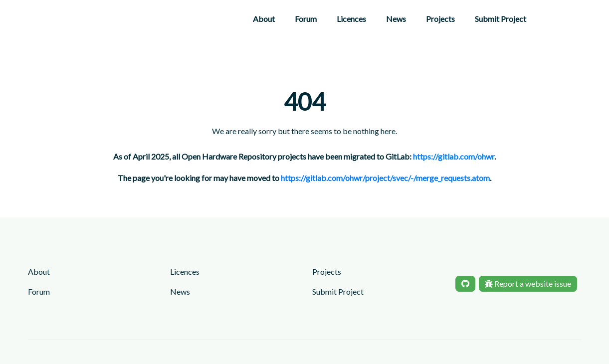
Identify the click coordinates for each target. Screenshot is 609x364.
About (264, 19)
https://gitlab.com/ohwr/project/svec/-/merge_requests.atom (385, 178)
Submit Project (501, 19)
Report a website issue (528, 283)
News (396, 19)
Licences (351, 19)
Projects (440, 19)
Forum (306, 19)
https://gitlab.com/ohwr (454, 156)
